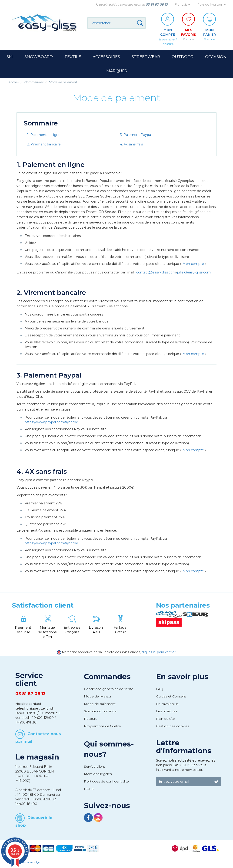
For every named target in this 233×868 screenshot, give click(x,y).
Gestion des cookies (173, 726)
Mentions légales (98, 774)
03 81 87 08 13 (157, 4)
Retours (90, 719)
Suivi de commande (100, 711)
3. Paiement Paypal (136, 135)
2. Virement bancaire (44, 144)
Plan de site (165, 719)
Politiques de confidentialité (106, 782)
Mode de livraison (98, 697)
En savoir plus (182, 677)
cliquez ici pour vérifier (158, 652)
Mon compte (193, 264)
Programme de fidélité (102, 726)
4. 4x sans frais (131, 144)
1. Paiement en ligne (44, 135)
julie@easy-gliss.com (194, 272)
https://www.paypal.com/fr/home (51, 422)
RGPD (89, 789)
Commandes (107, 677)
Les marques (167, 711)
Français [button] (183, 5)
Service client (95, 767)
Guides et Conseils (171, 697)
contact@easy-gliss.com (156, 272)
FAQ (160, 689)
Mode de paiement (100, 704)
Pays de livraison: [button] (211, 5)
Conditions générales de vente (109, 689)
